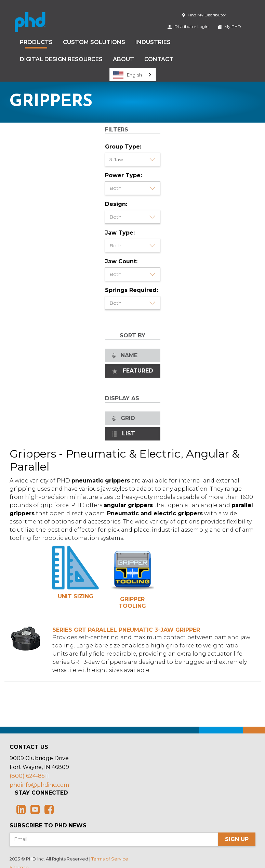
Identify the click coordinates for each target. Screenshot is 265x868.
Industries (153, 42)
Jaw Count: (121, 261)
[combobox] (133, 75)
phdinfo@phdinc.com (39, 785)
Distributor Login (188, 26)
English (128, 75)
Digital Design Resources (61, 59)
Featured (133, 371)
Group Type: (123, 147)
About (123, 59)
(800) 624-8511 (29, 776)
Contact (159, 59)
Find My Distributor (204, 15)
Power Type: (123, 175)
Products (36, 42)
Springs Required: (131, 290)
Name (125, 355)
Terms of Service (110, 859)
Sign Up (237, 839)
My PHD (230, 26)
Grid (124, 418)
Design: (116, 204)
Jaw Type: (120, 233)
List (124, 433)
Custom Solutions (94, 42)
